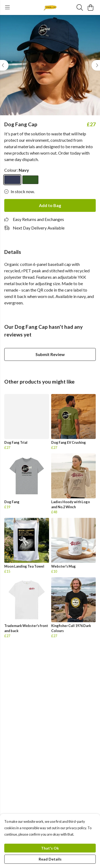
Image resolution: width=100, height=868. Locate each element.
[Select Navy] (12, 180)
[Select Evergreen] (30, 180)
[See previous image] (4, 65)
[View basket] (90, 7)
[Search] (80, 7)
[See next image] (96, 65)
